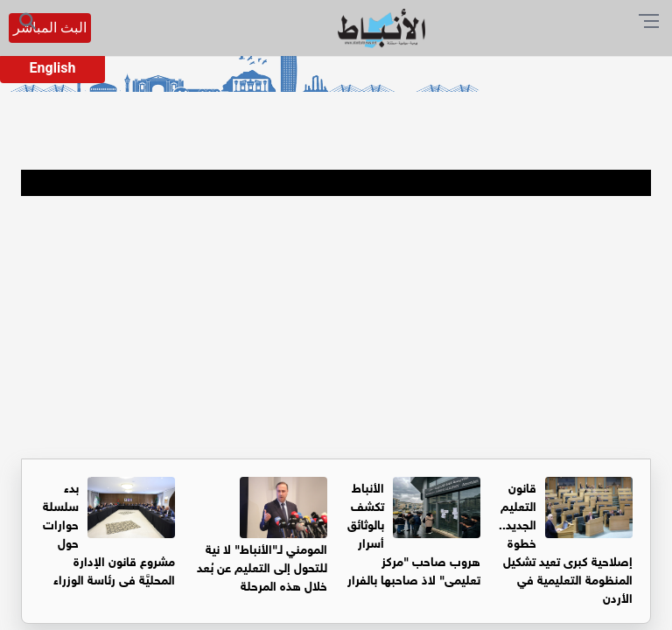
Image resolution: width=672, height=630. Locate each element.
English (53, 68)
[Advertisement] (336, 327)
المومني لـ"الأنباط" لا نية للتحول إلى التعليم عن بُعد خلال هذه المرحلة (262, 566)
